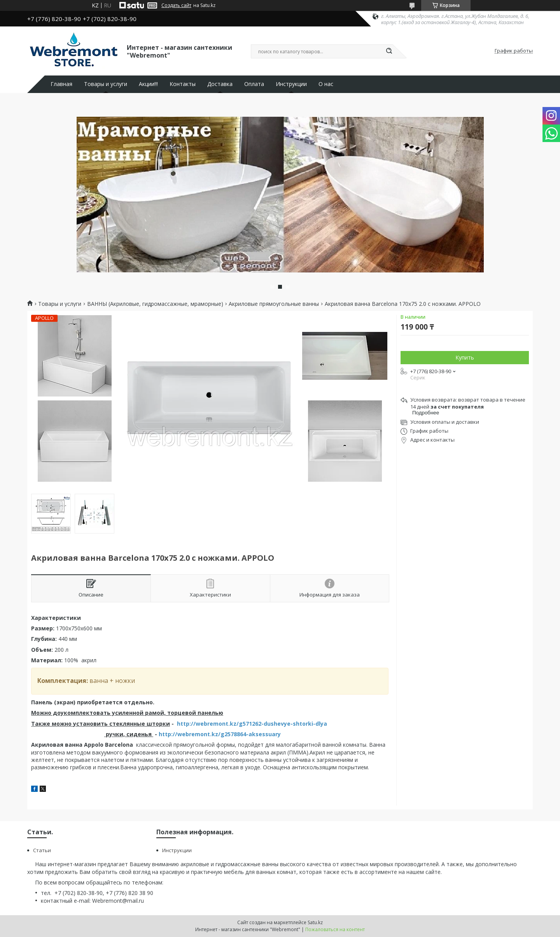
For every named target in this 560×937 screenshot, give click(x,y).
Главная (61, 84)
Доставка (220, 84)
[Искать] (389, 51)
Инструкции (291, 84)
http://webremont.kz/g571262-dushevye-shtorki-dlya (252, 724)
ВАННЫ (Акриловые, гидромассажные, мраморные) (155, 304)
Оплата (254, 84)
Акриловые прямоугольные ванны (274, 304)
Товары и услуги (106, 84)
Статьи (42, 850)
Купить (465, 357)
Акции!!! (148, 84)
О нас (326, 84)
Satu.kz (315, 922)
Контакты (183, 84)
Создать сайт (176, 5)
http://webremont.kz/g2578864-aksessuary (220, 734)
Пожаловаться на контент (335, 929)
